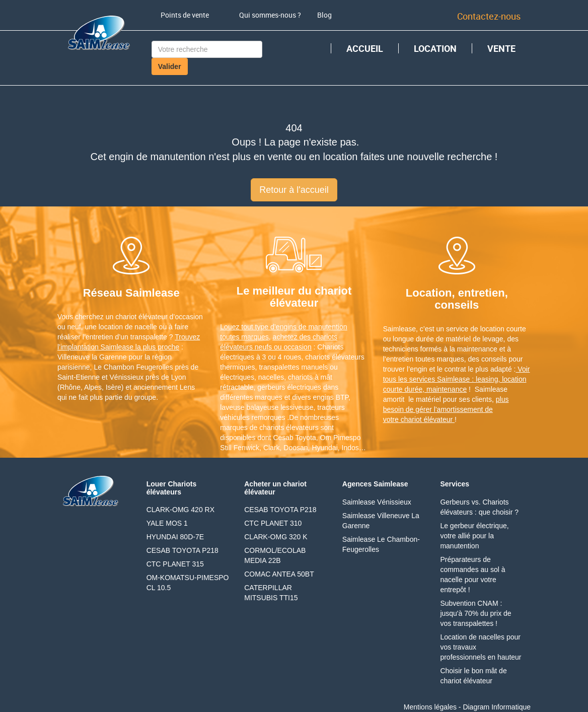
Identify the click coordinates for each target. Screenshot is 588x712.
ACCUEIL (365, 48)
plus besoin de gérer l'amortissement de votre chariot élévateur (446, 409)
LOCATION (435, 48)
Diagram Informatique (497, 707)
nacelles (271, 377)
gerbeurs (271, 387)
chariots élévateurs (335, 357)
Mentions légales (430, 707)
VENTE (501, 48)
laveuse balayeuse (249, 407)
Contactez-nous (489, 16)
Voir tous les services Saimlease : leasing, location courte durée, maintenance (457, 379)
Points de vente (185, 15)
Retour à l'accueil (294, 190)
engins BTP (331, 397)
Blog (324, 15)
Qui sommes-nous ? (270, 15)
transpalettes (279, 367)
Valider (170, 66)
